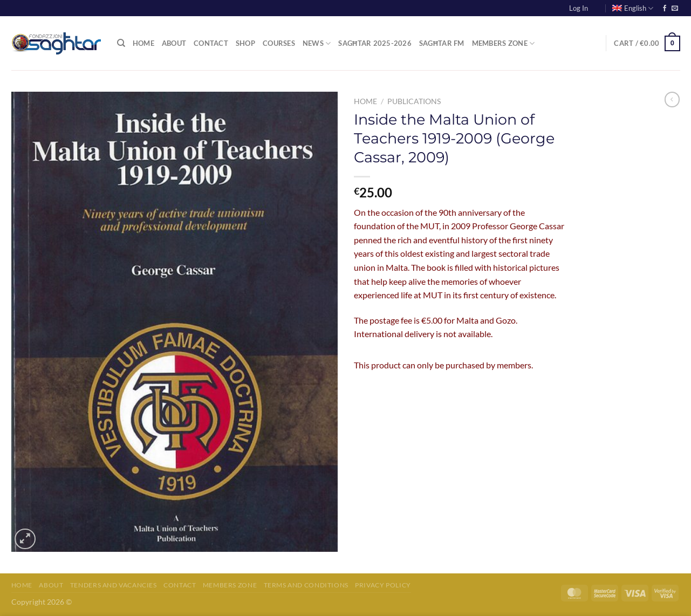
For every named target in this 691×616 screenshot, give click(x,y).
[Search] (121, 43)
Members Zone (504, 43)
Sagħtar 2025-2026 (375, 43)
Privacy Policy (383, 585)
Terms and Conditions (306, 585)
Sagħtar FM (442, 43)
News (317, 43)
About (174, 43)
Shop (245, 43)
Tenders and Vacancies (114, 585)
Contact (211, 43)
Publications (414, 101)
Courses (279, 43)
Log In (579, 8)
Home (143, 43)
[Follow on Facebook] (665, 9)
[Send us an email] (675, 9)
